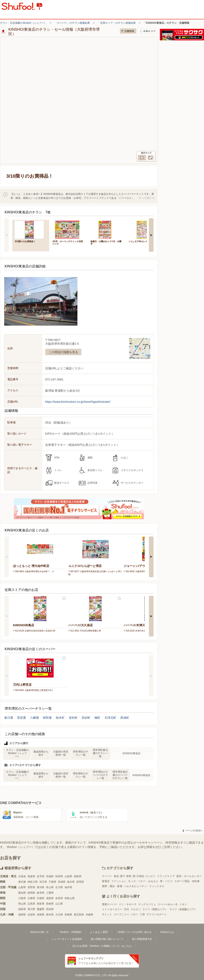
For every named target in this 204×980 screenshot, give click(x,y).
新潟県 (41, 887)
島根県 (50, 904)
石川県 (59, 887)
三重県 (50, 893)
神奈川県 (33, 882)
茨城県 (62, 882)
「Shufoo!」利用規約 (69, 932)
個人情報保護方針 (142, 939)
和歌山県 (70, 898)
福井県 (68, 887)
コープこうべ (121, 914)
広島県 (31, 904)
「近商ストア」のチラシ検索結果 (117, 23)
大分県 (59, 915)
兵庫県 (31, 898)
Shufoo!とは (167, 932)
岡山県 (22, 904)
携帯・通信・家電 (112, 886)
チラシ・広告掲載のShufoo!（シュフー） (23, 23)
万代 (126, 909)
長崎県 (41, 915)
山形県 (68, 876)
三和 (142, 914)
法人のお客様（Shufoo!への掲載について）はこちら (102, 946)
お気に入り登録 (64, 598)
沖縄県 (89, 915)
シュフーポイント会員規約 (67, 939)
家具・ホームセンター (189, 876)
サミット (107, 914)
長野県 (31, 887)
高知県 (50, 909)
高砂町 (86, 718)
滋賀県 (50, 898)
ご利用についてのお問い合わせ (134, 932)
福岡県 (22, 915)
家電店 (106, 881)
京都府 (41, 898)
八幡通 (34, 718)
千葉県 (52, 882)
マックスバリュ (147, 904)
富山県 (50, 887)
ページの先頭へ (193, 831)
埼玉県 (43, 882)
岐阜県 (41, 893)
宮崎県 (68, 915)
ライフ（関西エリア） (155, 909)
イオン (183, 904)
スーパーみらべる (168, 904)
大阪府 (22, 898)
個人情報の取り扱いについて (107, 939)
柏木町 (60, 718)
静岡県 (31, 893)
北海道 (22, 876)
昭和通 (47, 718)
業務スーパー (110, 904)
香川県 (31, 909)
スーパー (107, 876)
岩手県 (41, 876)
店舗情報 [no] (128, 31)
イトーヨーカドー (112, 909)
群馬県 (80, 882)
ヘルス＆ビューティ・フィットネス (144, 886)
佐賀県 (31, 915)
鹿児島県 (79, 915)
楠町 (97, 718)
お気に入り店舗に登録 (148, 31)
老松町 (73, 718)
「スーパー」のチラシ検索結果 (72, 23)
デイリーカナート (157, 914)
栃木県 (71, 882)
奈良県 (59, 898)
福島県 (78, 876)
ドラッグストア (166, 876)
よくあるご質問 (99, 932)
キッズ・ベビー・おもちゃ (143, 881)
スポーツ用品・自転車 (187, 881)
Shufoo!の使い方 (39, 932)
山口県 (59, 904)
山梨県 (22, 887)
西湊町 (125, 718)
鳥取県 (41, 904)
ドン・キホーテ (128, 904)
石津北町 (110, 718)
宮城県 (50, 876)
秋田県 (59, 876)
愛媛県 (41, 909)
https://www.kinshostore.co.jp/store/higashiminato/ (78, 402)
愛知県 (22, 893)
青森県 (31, 876)
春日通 (9, 718)
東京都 (22, 882)
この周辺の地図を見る (63, 352)
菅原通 (21, 718)
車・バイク (166, 881)
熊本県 (50, 915)
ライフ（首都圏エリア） (183, 909)
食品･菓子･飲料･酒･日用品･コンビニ (135, 876)
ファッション (119, 881)
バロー (134, 914)
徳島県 (22, 909)
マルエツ (136, 909)
